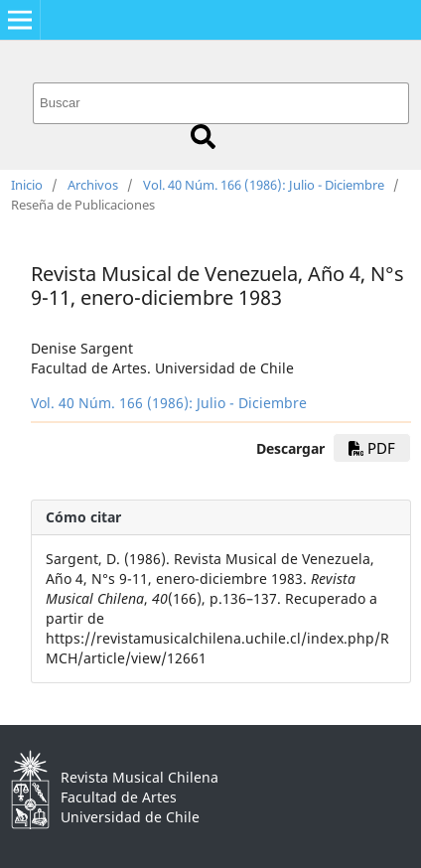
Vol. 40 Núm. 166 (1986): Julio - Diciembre (264, 185)
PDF (372, 448)
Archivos (93, 185)
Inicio (27, 185)
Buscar (203, 137)
